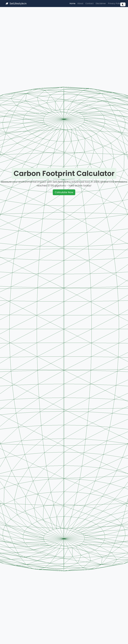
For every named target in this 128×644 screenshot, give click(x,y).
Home (72, 3)
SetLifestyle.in (16, 4)
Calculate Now (64, 192)
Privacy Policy (115, 3)
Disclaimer (101, 3)
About (80, 3)
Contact (89, 3)
